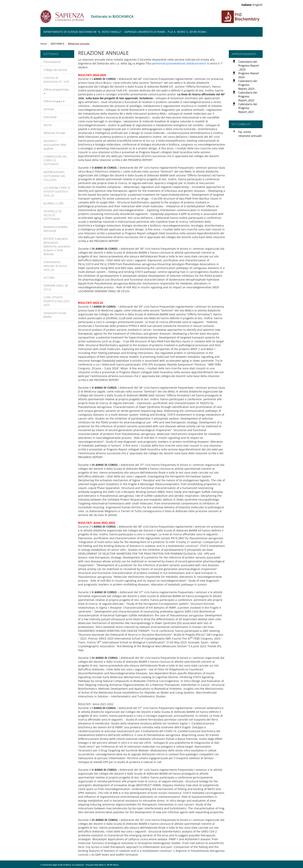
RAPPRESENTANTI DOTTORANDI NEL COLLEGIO (55, 176)
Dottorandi (50, 117)
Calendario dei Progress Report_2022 (248, 96)
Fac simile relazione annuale (250, 134)
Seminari (49, 109)
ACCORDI (49, 278)
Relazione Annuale (54, 133)
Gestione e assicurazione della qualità (55, 145)
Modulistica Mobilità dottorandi (55, 229)
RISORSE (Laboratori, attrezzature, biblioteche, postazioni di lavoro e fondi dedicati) (57, 246)
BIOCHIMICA (58, 44)
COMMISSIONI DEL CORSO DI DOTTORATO (55, 160)
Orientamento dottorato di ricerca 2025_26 (55, 266)
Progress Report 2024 (249, 75)
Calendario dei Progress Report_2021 (248, 108)
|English (252, 5)
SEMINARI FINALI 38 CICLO (56, 287)
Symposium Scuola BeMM (55, 315)
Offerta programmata (56, 91)
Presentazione (52, 62)
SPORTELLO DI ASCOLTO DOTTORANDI (52, 215)
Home (44, 44)
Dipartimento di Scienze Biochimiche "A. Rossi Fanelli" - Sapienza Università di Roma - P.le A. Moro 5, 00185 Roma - (126, 32)
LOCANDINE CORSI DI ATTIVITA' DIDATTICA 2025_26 (57, 192)
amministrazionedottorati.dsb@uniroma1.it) (181, 63)
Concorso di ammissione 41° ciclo (56, 80)
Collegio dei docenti (55, 70)
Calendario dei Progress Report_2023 (248, 85)
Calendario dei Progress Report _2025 (249, 66)
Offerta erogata (54, 101)
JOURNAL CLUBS (54, 203)
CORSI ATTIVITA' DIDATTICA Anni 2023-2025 (57, 301)
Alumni (48, 125)
